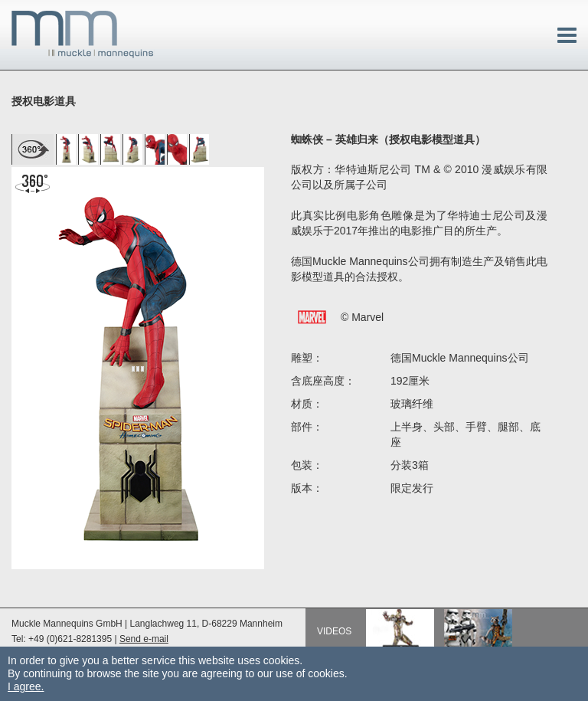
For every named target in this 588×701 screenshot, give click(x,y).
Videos (334, 631)
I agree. (26, 686)
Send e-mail (144, 639)
